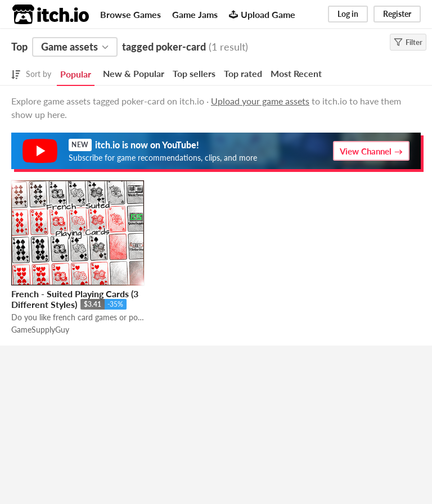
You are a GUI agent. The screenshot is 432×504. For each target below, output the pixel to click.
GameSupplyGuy (40, 330)
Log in (348, 14)
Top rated (243, 73)
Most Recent (296, 73)
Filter (408, 42)
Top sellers (194, 73)
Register (397, 14)
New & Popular (134, 73)
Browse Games (130, 14)
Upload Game (262, 14)
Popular (76, 74)
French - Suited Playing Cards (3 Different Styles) (75, 299)
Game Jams (195, 14)
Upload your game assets (260, 101)
